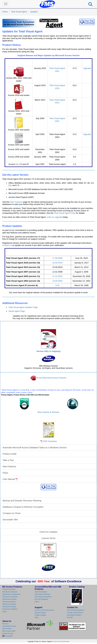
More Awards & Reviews (49, 412)
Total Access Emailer (9, 599)
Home (5, 12)
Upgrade (87, 68)
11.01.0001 (57, 276)
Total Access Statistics (10, 609)
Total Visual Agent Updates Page (23, 307)
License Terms (48, 538)
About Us (5, 624)
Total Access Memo (9, 602)
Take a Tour (8, 460)
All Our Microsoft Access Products (51, 378)
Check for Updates (48, 532)
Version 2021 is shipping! (48, 351)
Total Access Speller (9, 604)
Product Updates (40, 615)
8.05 (57, 285)
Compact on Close (12, 513)
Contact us (7, 245)
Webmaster (66, 642)
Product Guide (10, 454)
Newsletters (9, 636)
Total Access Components (11, 594)
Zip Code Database (41, 599)
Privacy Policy (57, 642)
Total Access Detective (10, 597)
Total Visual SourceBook (43, 597)
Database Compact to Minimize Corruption (23, 507)
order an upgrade (55, 217)
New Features (16, 202)
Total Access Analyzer (10, 592)
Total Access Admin (9, 589)
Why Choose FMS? (9, 631)
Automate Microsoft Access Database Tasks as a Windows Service (35, 448)
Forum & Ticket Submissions (44, 610)
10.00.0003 (57, 281)
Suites (4, 612)
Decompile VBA (10, 520)
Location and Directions (75, 613)
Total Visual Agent (19, 12)
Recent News (7, 629)
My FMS (70, 618)
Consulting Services (9, 626)
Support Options (40, 613)
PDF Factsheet (50, 441)
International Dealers (74, 615)
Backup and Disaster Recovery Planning (22, 501)
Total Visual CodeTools (42, 594)
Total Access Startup (9, 607)
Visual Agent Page (17, 311)
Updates (34, 12)
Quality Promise (8, 634)
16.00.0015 (57, 263)
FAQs (5, 473)
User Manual (10, 479)
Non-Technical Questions (76, 610)
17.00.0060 (57, 258)
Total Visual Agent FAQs (65, 213)
